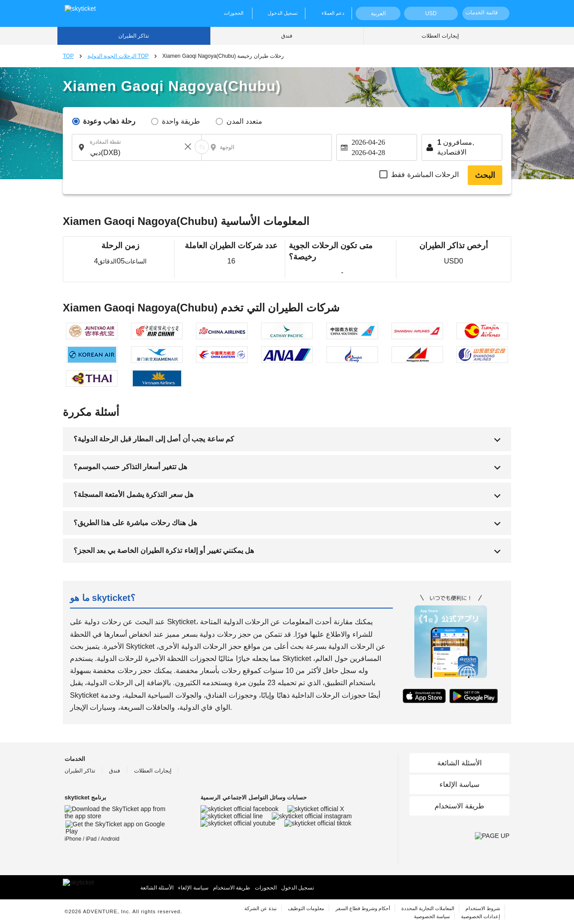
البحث (485, 175)
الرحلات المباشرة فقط (425, 175)
